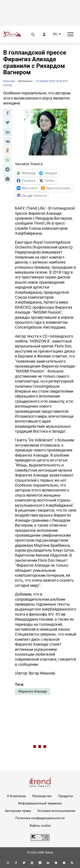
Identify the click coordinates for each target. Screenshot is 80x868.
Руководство (42, 796)
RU (55, 34)
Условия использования (56, 811)
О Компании (16, 796)
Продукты (66, 796)
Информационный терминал (40, 803)
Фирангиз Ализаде (33, 691)
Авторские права (18, 811)
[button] (7, 113)
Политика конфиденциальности (40, 818)
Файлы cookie (40, 826)
